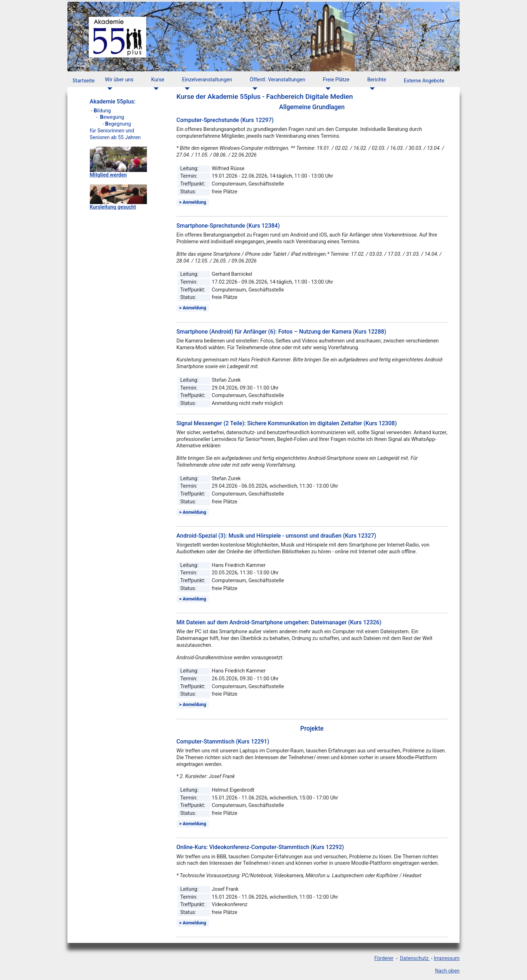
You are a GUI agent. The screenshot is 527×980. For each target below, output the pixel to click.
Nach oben (447, 971)
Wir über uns (119, 80)
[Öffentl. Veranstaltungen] (254, 89)
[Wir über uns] (109, 89)
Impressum (447, 958)
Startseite (83, 81)
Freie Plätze (336, 80)
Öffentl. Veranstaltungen (278, 80)
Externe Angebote (424, 81)
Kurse (158, 80)
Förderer (384, 958)
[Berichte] (371, 89)
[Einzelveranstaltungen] (186, 89)
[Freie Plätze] (327, 89)
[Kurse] (155, 89)
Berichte (377, 80)
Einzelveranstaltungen (207, 80)
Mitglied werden (108, 175)
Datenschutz (415, 958)
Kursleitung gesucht (113, 207)
